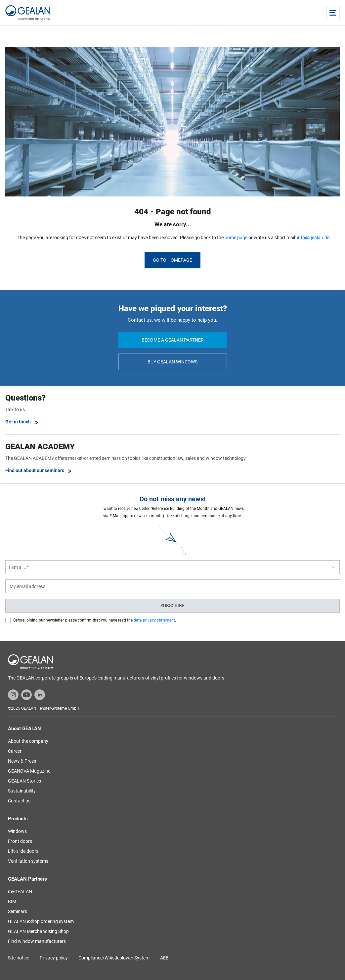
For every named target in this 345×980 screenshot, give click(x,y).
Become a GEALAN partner (173, 340)
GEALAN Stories (24, 781)
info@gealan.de (313, 238)
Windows (17, 831)
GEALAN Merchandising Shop (38, 931)
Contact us (19, 801)
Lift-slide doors (23, 851)
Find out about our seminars (39, 471)
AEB (164, 958)
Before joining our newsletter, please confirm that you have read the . (95, 620)
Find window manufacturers (37, 941)
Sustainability (22, 791)
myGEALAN (20, 892)
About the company (28, 741)
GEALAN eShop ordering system (41, 921)
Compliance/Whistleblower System (114, 958)
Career (15, 751)
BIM (12, 901)
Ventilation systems (28, 861)
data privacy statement (154, 620)
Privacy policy (54, 958)
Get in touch (22, 422)
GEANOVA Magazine (29, 771)
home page (236, 238)
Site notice (19, 958)
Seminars (18, 911)
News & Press (22, 761)
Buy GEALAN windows (172, 362)
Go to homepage (172, 260)
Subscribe (172, 606)
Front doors (20, 841)
